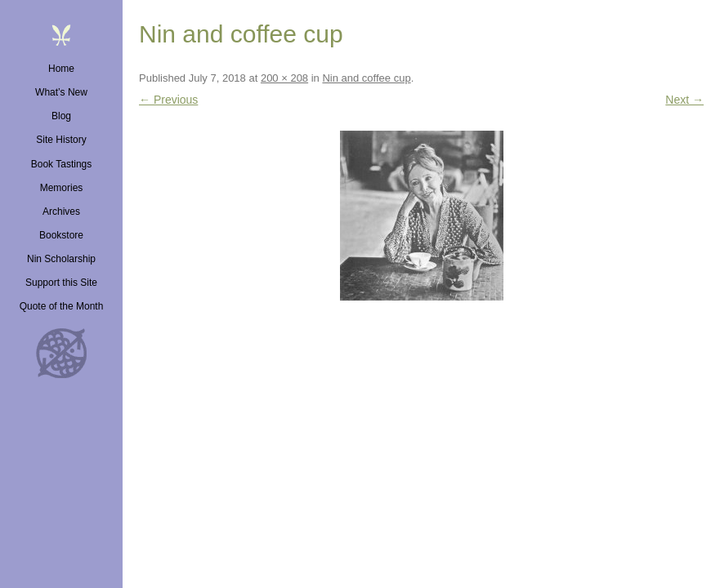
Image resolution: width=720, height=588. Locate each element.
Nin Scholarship (61, 259)
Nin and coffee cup (366, 78)
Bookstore (61, 235)
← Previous (168, 100)
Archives (61, 212)
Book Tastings (62, 164)
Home (61, 69)
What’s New (61, 92)
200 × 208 (284, 78)
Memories (62, 188)
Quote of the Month (62, 306)
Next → (684, 100)
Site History (61, 140)
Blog (61, 116)
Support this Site (61, 283)
